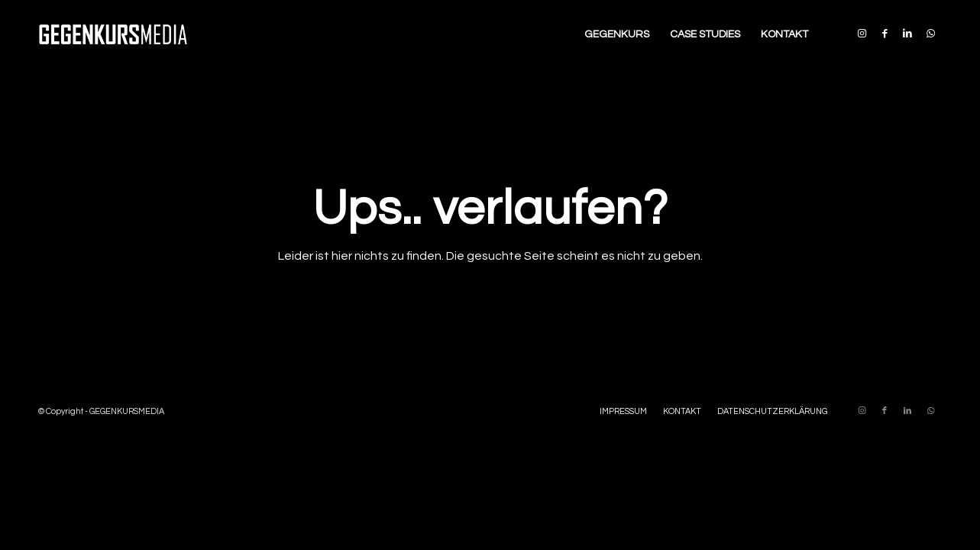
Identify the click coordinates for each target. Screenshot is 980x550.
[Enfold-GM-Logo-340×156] (113, 34)
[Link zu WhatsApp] (930, 34)
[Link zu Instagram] (862, 34)
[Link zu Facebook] (885, 34)
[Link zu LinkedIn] (907, 34)
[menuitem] (617, 34)
